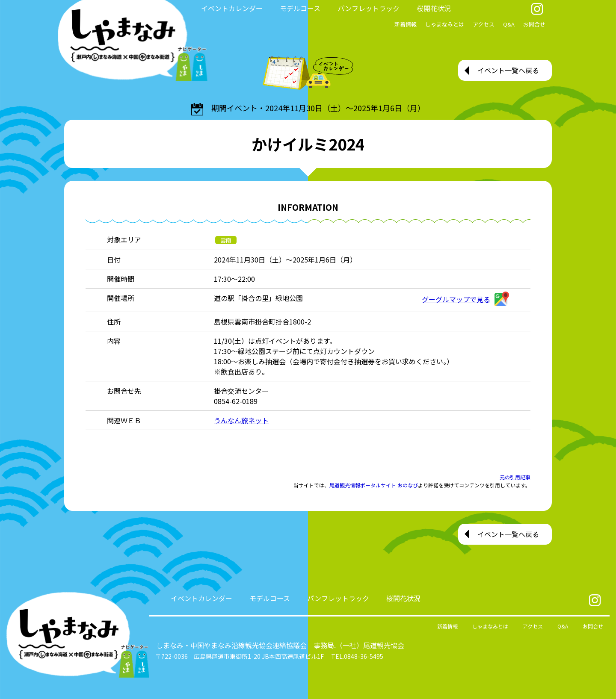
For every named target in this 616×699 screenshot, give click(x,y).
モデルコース (300, 8)
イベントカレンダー (232, 8)
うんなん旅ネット (241, 420)
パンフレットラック (369, 8)
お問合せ (534, 24)
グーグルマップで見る (465, 299)
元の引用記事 (515, 477)
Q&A (509, 24)
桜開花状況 (434, 8)
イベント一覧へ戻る (508, 70)
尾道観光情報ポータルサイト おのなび (374, 485)
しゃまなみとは (445, 24)
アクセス (484, 24)
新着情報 (406, 24)
